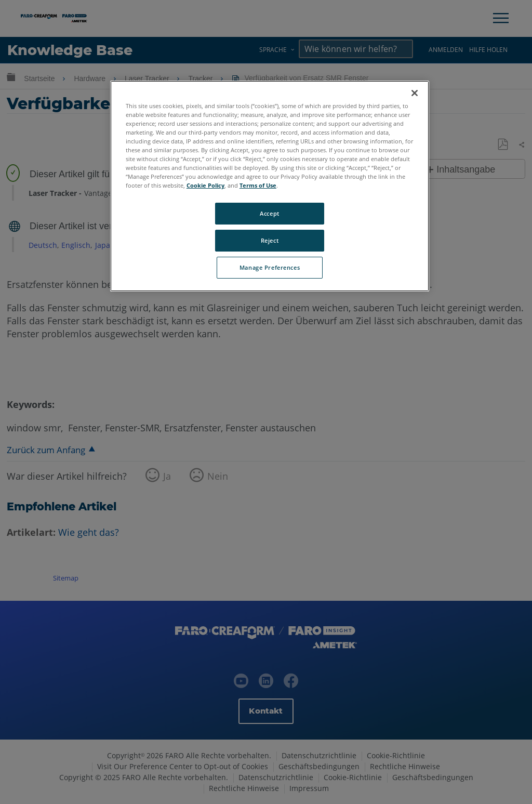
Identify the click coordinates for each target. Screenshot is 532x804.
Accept (269, 213)
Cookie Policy (205, 185)
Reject (270, 240)
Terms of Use (258, 185)
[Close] (415, 93)
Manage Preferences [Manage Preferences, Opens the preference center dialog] (270, 267)
